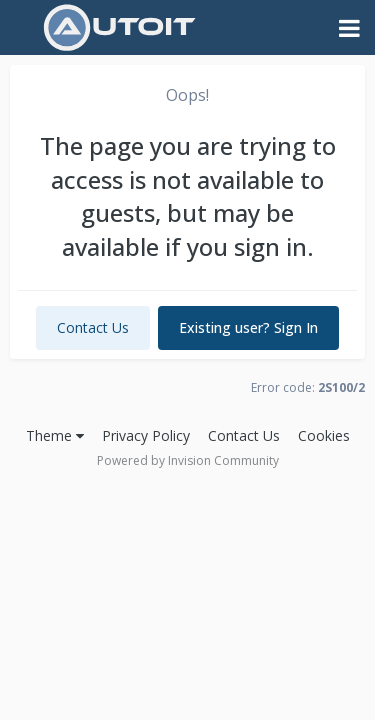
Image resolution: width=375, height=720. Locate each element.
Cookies (324, 435)
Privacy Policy (146, 435)
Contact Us (93, 327)
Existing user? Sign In (248, 327)
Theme (55, 435)
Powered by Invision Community (188, 460)
